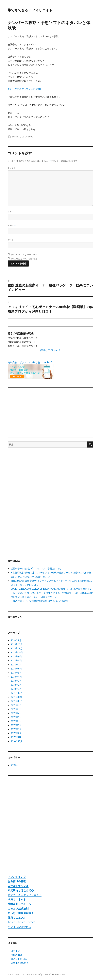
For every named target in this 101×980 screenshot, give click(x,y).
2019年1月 (16, 640)
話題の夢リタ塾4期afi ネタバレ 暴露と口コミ (36, 569)
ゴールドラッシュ (18, 886)
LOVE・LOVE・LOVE (21, 922)
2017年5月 (16, 721)
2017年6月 (16, 717)
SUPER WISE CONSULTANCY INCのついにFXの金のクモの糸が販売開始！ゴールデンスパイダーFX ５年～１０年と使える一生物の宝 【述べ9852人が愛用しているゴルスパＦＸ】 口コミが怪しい (52, 593)
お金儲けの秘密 (17, 881)
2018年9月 (16, 657)
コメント (12, 168)
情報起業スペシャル (19, 904)
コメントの (19, 959)
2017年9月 (16, 705)
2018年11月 (16, 648)
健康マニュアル (17, 918)
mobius (16, 137)
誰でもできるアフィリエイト (30, 10)
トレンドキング (17, 877)
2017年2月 (16, 733)
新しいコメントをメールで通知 (24, 255)
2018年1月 (16, 689)
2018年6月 (16, 669)
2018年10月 (17, 652)
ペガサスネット (17, 899)
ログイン (15, 951)
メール (12, 226)
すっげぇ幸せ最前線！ (21, 913)
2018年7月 (16, 665)
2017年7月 (16, 713)
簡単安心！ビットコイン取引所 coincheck (30, 362)
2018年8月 (16, 661)
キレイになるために (19, 927)
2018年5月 (16, 673)
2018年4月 (16, 677)
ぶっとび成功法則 (18, 909)
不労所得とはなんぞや (21, 890)
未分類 (14, 765)
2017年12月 (17, 693)
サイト (11, 240)
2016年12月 (17, 741)
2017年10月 (17, 701)
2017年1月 (16, 737)
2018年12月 (17, 644)
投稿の (16, 955)
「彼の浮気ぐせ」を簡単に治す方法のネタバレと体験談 (39, 601)
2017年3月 (16, 729)
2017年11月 (16, 697)
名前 (11, 212)
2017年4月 (16, 725)
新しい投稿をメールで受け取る (24, 259)
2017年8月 (16, 709)
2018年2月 (16, 685)
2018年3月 (16, 681)
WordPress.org (19, 963)
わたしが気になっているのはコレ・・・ (29, 89)
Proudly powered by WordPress (50, 974)
